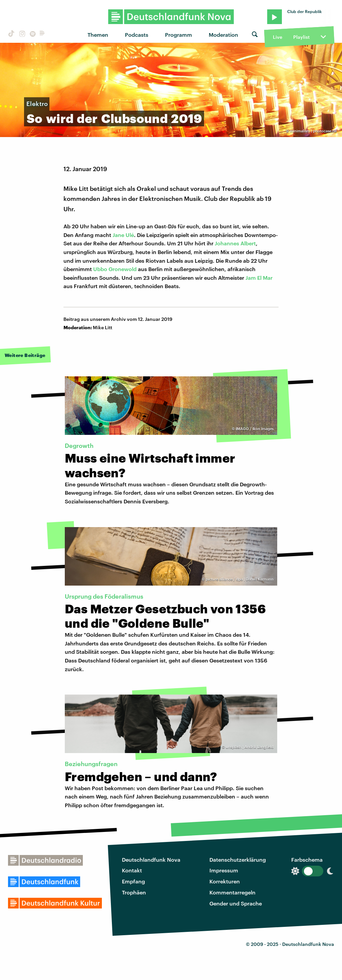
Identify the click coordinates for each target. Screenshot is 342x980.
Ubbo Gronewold (115, 269)
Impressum (224, 870)
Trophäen (134, 892)
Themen (98, 35)
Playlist (301, 37)
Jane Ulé (123, 235)
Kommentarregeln (232, 892)
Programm (179, 35)
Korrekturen (225, 881)
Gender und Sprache (236, 903)
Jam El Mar (259, 278)
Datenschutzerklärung (238, 860)
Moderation (223, 35)
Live (278, 37)
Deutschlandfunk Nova (151, 860)
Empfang (133, 881)
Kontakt (132, 870)
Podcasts (137, 35)
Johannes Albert (235, 243)
